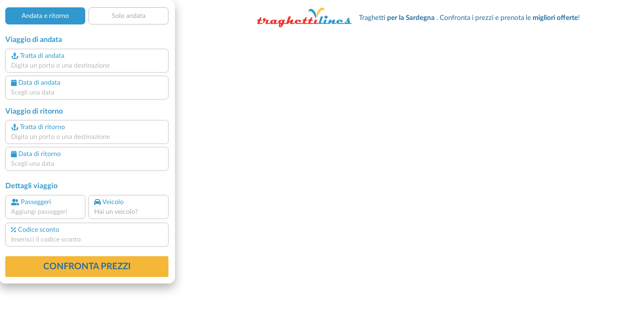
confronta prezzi (87, 266)
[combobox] (87, 66)
